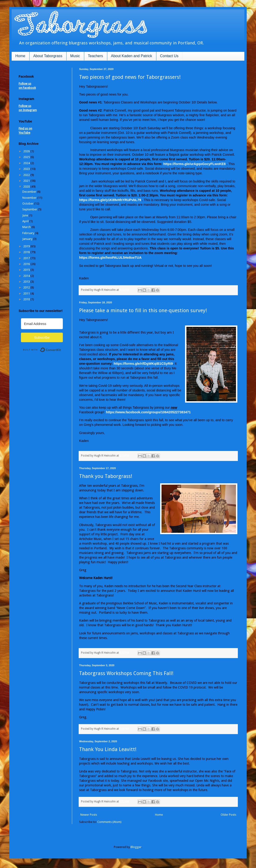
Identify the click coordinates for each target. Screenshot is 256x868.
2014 (27, 276)
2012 (27, 287)
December (30, 192)
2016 (27, 264)
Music (75, 56)
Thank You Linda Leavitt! (108, 749)
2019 (27, 246)
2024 (27, 163)
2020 (27, 187)
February (29, 233)
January (28, 239)
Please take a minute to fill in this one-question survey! (143, 310)
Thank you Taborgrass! (106, 476)
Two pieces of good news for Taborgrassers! (130, 77)
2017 (27, 258)
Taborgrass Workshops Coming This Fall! (126, 673)
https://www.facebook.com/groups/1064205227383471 (148, 412)
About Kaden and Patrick (132, 56)
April (26, 221)
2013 (27, 282)
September (30, 209)
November (30, 198)
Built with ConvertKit (61, 348)
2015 (27, 270)
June (26, 215)
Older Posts (228, 815)
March (27, 227)
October (28, 204)
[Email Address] (42, 324)
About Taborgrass (48, 56)
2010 (27, 299)
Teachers (96, 56)
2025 (27, 157)
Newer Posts (89, 815)
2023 (27, 169)
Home (20, 56)
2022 (27, 175)
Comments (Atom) (109, 822)
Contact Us (169, 56)
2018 (27, 252)
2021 (27, 181)
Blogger (136, 847)
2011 (27, 293)
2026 (27, 151)
